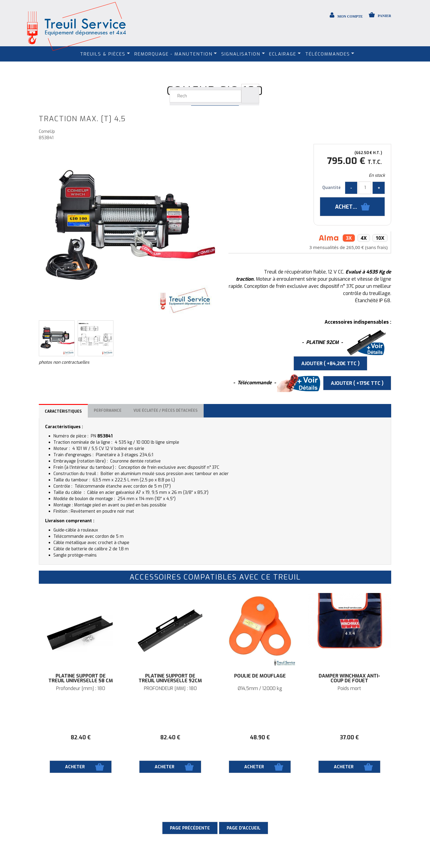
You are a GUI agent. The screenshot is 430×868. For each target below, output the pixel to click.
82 (81, 738)
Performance (108, 411)
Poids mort (349, 689)
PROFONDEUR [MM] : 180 (170, 689)
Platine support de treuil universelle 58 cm (81, 678)
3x (349, 238)
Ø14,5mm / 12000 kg (260, 689)
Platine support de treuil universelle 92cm (170, 678)
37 (349, 738)
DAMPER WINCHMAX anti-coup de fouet (349, 678)
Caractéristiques (63, 411)
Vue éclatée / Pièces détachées (166, 411)
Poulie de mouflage (260, 676)
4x (364, 238)
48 (260, 738)
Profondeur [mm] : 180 (81, 689)
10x (380, 238)
